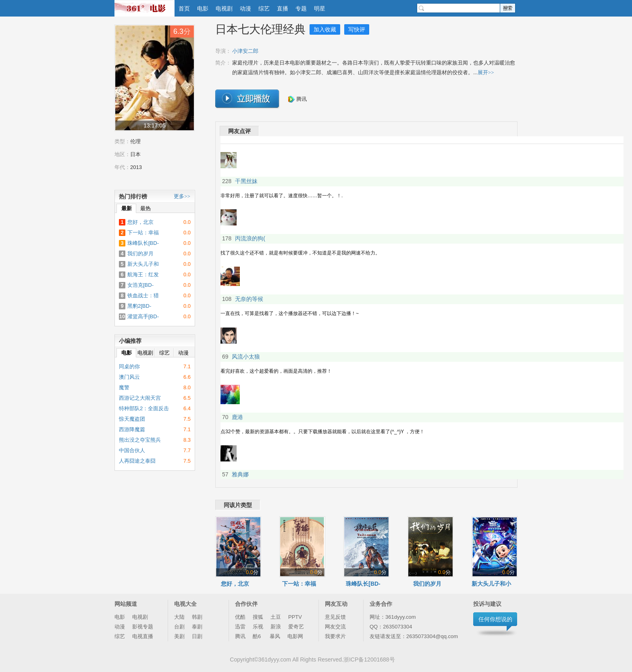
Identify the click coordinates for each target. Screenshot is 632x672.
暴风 (275, 636)
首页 (184, 8)
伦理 (135, 141)
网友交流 (335, 627)
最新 (127, 208)
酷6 (258, 636)
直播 (283, 8)
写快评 (357, 29)
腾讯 (297, 99)
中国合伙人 (132, 450)
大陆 (179, 617)
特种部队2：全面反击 (144, 408)
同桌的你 (129, 366)
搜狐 (258, 617)
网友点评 (239, 131)
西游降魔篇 (132, 429)
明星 (320, 8)
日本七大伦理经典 (260, 29)
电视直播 (143, 636)
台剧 (179, 627)
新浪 (276, 627)
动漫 (245, 8)
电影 (203, 8)
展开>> (486, 72)
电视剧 (224, 8)
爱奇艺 (296, 627)
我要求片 (335, 636)
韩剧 (197, 617)
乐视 (258, 627)
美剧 (179, 636)
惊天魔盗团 (132, 419)
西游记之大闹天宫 (140, 398)
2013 (136, 167)
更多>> (182, 196)
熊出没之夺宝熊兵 (140, 440)
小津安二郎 (245, 51)
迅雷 (240, 627)
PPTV (295, 617)
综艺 (264, 8)
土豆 (276, 617)
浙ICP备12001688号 (369, 659)
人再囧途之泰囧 (137, 461)
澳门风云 (129, 377)
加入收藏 (325, 29)
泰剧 (197, 627)
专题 (301, 8)
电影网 (295, 636)
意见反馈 (335, 617)
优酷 (240, 617)
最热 (146, 208)
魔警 (124, 387)
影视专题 (143, 627)
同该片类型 (238, 505)
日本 (135, 154)
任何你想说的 (495, 619)
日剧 (197, 636)
